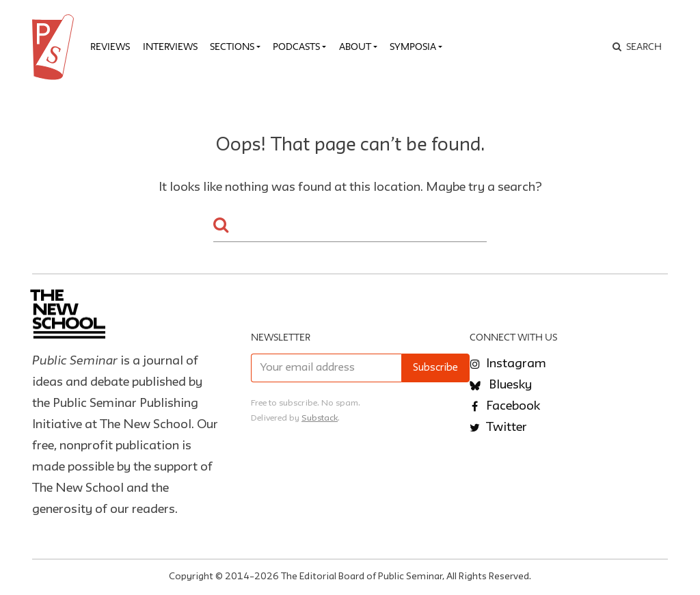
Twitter (498, 427)
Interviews (170, 47)
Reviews (110, 47)
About (355, 47)
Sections (232, 47)
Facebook (505, 406)
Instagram (508, 364)
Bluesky (501, 385)
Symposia (413, 47)
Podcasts (296, 47)
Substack (320, 418)
